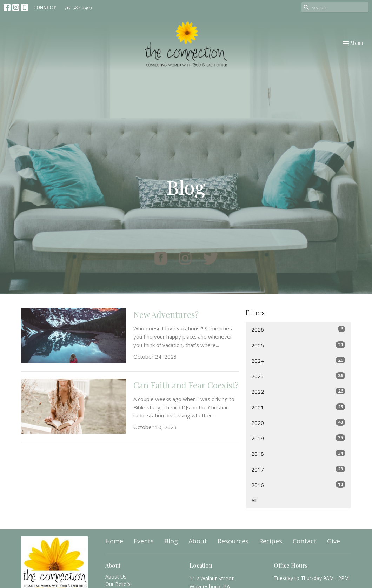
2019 (298, 438)
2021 (298, 407)
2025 (298, 345)
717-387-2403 (78, 7)
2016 (298, 485)
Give (334, 541)
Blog (171, 541)
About (198, 541)
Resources (233, 541)
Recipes (271, 541)
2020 (298, 423)
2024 (298, 360)
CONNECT (45, 7)
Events (144, 541)
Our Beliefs (118, 584)
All (254, 500)
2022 (298, 391)
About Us (116, 577)
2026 (298, 329)
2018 (298, 453)
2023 (298, 376)
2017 (298, 469)
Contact (305, 541)
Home (114, 541)
